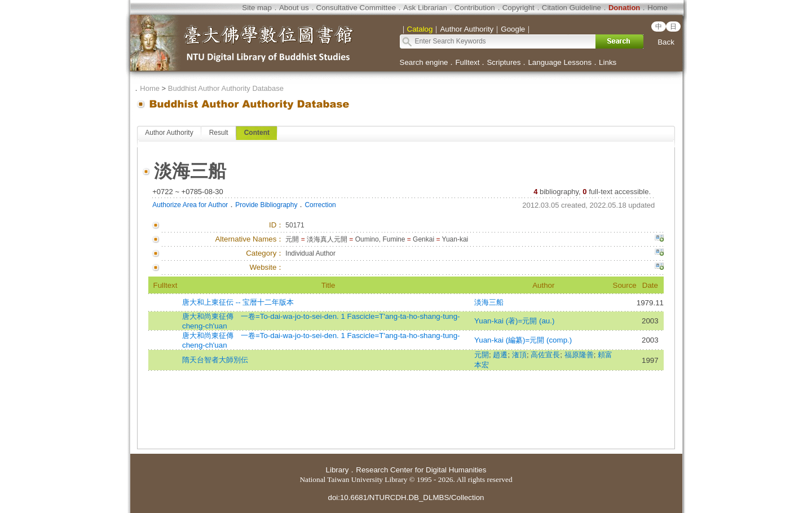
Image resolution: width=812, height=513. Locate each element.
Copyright (518, 8)
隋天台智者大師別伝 (215, 360)
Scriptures (504, 62)
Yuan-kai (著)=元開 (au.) (514, 321)
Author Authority (169, 133)
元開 (482, 355)
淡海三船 (489, 302)
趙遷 (500, 355)
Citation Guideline (572, 8)
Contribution (475, 8)
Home (657, 8)
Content (257, 133)
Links (608, 62)
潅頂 (519, 355)
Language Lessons (560, 62)
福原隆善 (579, 355)
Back (666, 42)
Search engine (424, 62)
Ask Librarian (425, 8)
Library (337, 470)
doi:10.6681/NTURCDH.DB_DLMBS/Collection (406, 497)
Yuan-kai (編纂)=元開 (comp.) (523, 340)
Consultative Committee (356, 8)
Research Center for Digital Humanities (421, 470)
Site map (257, 8)
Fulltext (467, 62)
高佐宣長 (545, 355)
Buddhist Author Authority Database (226, 88)
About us (294, 8)
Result (219, 133)
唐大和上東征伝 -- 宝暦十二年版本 (238, 302)
